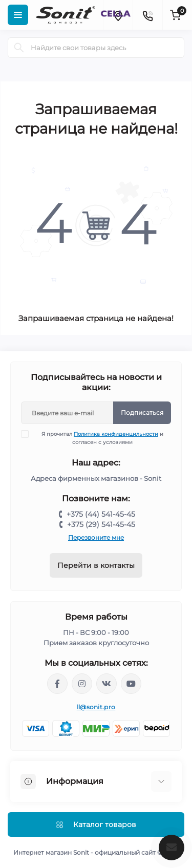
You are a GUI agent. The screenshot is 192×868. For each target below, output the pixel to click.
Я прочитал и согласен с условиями (99, 438)
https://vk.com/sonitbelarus (106, 684)
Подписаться (142, 412)
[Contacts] (147, 15)
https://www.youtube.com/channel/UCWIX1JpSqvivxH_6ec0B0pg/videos (131, 684)
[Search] (19, 48)
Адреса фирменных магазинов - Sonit (96, 478)
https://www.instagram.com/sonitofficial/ (82, 684)
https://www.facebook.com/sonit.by (57, 684)
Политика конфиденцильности (116, 434)
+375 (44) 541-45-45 (101, 514)
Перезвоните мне (96, 537)
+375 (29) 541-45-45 (101, 524)
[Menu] (18, 15)
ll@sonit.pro (96, 707)
